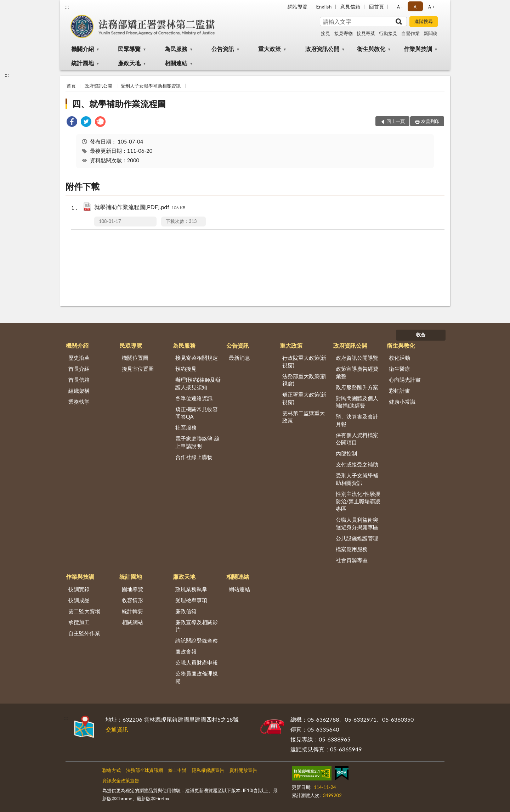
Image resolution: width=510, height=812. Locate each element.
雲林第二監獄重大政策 (304, 417)
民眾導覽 (129, 49)
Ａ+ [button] (431, 7)
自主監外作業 (84, 633)
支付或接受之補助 (357, 464)
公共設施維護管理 (357, 538)
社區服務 (186, 427)
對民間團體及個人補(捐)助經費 (357, 402)
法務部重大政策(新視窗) (304, 380)
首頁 (71, 86)
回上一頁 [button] (396, 121)
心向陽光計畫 (405, 380)
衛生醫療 (399, 369)
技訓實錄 (79, 589)
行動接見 (388, 33)
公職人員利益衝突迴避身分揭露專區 (357, 523)
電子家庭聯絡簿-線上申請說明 (198, 442)
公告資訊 (223, 49)
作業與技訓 (418, 49)
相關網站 (132, 622)
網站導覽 (297, 7)
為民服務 (176, 49)
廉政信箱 (186, 611)
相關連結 (176, 63)
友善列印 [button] (430, 121)
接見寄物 (344, 33)
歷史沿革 (79, 358)
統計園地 (83, 63)
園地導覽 (132, 589)
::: (67, 6)
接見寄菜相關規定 (197, 358)
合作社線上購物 (194, 457)
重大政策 (270, 49)
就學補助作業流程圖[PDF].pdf (140, 208)
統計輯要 (132, 611)
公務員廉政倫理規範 (197, 677)
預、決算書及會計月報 (357, 420)
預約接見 (186, 369)
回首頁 (376, 7)
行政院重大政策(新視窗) (304, 361)
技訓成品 (79, 600)
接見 (325, 33)
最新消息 (239, 358)
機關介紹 (83, 49)
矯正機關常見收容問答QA (197, 413)
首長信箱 (79, 380)
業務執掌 (79, 402)
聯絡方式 (112, 770)
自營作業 (410, 33)
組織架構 (79, 391)
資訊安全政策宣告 (121, 780)
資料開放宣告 (243, 770)
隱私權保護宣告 (208, 770)
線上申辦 (177, 770)
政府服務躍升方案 (357, 387)
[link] (72, 122)
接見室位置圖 (138, 369)
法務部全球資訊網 (144, 770)
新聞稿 (430, 33)
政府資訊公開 (322, 49)
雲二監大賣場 (84, 611)
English (324, 7)
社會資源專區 (352, 560)
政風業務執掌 (191, 589)
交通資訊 (117, 729)
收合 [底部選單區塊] (421, 335)
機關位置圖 (135, 358)
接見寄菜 (366, 33)
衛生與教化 (371, 49)
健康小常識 (402, 402)
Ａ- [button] (399, 7)
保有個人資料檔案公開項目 (357, 439)
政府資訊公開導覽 (357, 358)
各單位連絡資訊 (194, 398)
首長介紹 (79, 369)
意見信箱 (350, 7)
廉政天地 (129, 63)
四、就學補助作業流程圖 (119, 104)
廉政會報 (186, 651)
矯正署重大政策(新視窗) (304, 398)
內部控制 (346, 453)
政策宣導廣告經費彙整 (357, 372)
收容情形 (132, 600)
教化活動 (399, 358)
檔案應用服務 (352, 549)
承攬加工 (79, 622)
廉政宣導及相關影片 (197, 626)
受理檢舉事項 (191, 600)
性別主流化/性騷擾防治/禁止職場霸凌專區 (358, 501)
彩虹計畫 (399, 391)
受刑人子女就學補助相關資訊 (151, 86)
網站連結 (239, 589)
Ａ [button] (415, 7)
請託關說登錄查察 (197, 640)
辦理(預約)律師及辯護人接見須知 (198, 383)
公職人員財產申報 (197, 662)
